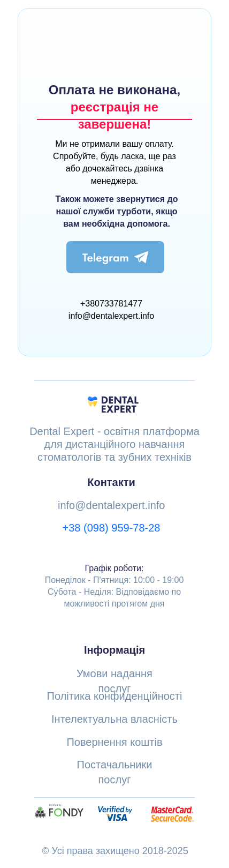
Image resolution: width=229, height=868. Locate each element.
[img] (115, 257)
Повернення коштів (114, 742)
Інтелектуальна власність (114, 719)
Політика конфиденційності (115, 696)
